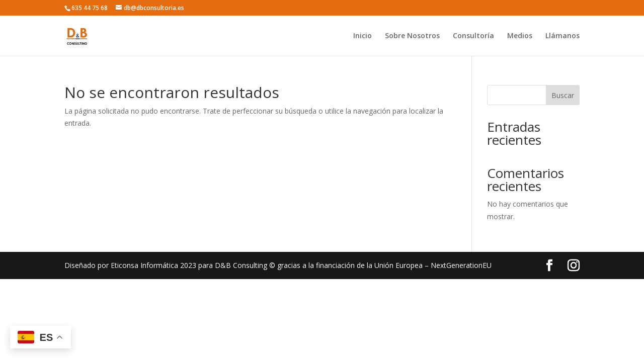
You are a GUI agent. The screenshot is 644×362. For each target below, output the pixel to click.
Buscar (563, 95)
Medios (520, 36)
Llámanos (562, 36)
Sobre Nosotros (412, 36)
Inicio (363, 36)
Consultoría (473, 36)
